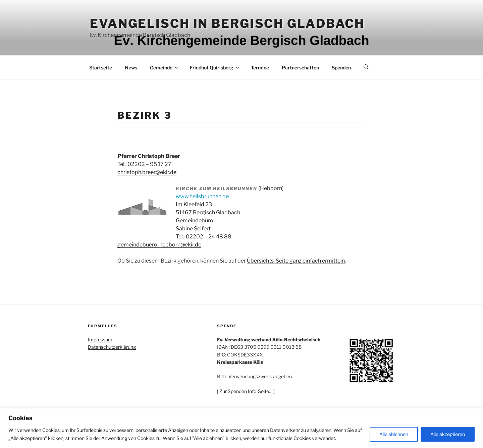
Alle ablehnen (394, 434)
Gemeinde (164, 68)
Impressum (100, 340)
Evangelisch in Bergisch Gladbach (227, 23)
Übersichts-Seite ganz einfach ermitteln (296, 261)
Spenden (341, 68)
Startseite (101, 68)
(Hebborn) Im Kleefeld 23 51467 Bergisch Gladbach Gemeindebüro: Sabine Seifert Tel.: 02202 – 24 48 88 (230, 212)
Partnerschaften (300, 68)
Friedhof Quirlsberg (215, 68)
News (131, 68)
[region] (241, 428)
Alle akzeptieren (448, 434)
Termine (260, 68)
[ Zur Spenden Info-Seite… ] (246, 391)
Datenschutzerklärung (112, 347)
